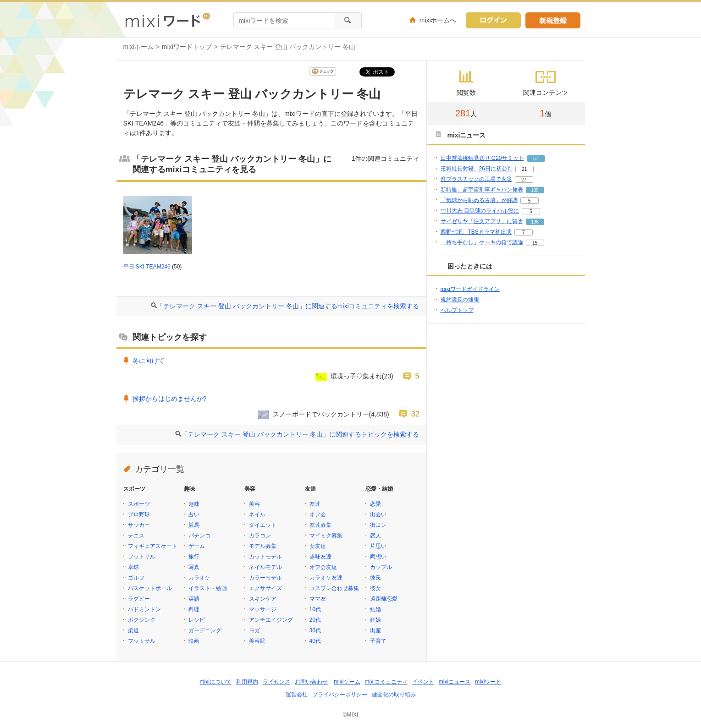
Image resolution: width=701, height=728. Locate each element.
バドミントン (144, 609)
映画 (194, 641)
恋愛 (375, 504)
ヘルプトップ (457, 310)
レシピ (197, 620)
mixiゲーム (347, 682)
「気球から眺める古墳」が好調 (479, 200)
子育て (378, 641)
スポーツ (139, 504)
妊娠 (375, 620)
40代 (315, 641)
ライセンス (276, 682)
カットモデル (265, 557)
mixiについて (216, 682)
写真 (194, 567)
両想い (378, 557)
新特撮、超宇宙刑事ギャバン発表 (482, 190)
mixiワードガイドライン (470, 289)
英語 (194, 599)
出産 (375, 630)
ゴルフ (136, 578)
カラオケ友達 (326, 578)
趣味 (194, 504)
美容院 (257, 641)
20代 (315, 620)
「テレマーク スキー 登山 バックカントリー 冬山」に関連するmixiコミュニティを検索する (288, 306)
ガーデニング (205, 630)
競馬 (194, 525)
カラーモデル (265, 578)
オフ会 (318, 515)
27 (524, 180)
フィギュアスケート (153, 546)
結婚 (375, 609)
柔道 (133, 630)
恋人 (375, 536)
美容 (254, 504)
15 (535, 243)
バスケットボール (150, 588)
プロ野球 (139, 515)
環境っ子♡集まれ (356, 376)
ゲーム (197, 546)
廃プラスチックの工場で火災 (476, 179)
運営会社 (297, 695)
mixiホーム (139, 47)
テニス (136, 536)
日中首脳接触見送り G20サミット (482, 158)
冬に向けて (149, 361)
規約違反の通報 (460, 300)
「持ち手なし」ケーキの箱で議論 (482, 242)
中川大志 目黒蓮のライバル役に (480, 211)
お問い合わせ (311, 682)
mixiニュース (455, 682)
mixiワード (488, 682)
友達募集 (320, 525)
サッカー (139, 525)
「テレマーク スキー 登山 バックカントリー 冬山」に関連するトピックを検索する (300, 434)
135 (535, 190)
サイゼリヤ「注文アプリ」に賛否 (482, 221)
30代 (315, 630)
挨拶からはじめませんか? (170, 399)
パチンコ (199, 536)
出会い (378, 515)
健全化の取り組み (394, 695)
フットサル (142, 557)
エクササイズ (265, 588)
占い (194, 515)
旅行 (194, 557)
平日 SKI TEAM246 (147, 267)
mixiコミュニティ (386, 682)
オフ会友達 (323, 567)
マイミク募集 (326, 536)
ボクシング (142, 620)
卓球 (133, 567)
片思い (378, 546)
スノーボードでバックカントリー (321, 414)
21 (524, 169)
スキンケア (263, 599)
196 (535, 222)
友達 (315, 504)
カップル (381, 567)
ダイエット (263, 525)
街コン (378, 525)
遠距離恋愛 (384, 599)
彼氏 (375, 578)
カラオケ (199, 578)
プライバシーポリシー (340, 695)
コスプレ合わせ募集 (334, 588)
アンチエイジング (271, 620)
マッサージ (263, 609)
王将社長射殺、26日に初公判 (477, 169)
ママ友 (318, 599)
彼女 (375, 588)
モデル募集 (263, 546)
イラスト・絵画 (208, 588)
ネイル (257, 515)
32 (415, 414)
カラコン (260, 536)
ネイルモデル (265, 567)
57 (536, 159)
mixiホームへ (438, 20)
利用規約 (247, 682)
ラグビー (139, 599)
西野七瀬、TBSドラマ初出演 (476, 232)
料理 (194, 609)
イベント (423, 682)
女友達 (318, 546)
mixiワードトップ (187, 47)
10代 (315, 609)
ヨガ (254, 630)
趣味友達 (320, 557)
